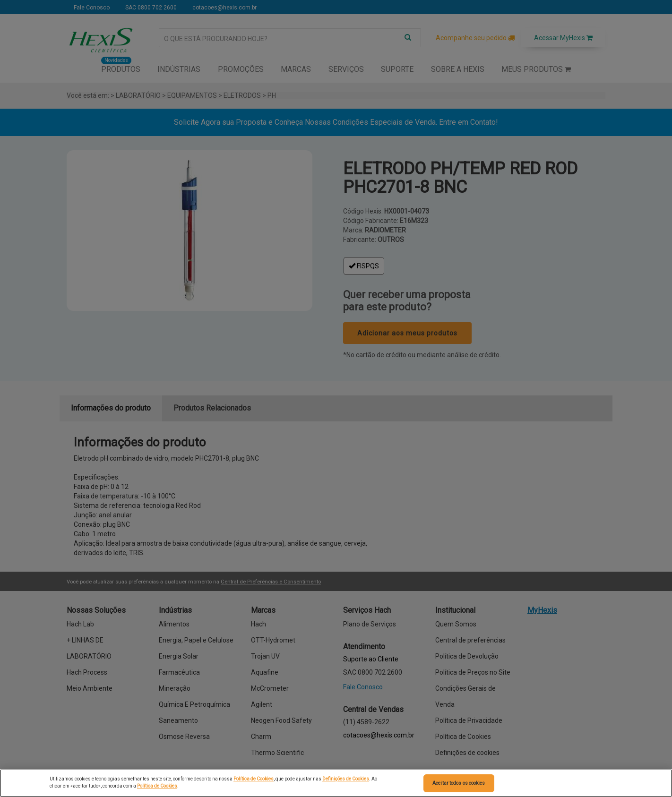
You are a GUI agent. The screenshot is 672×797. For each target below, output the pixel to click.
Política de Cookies (254, 779)
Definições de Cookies (346, 779)
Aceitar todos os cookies (459, 783)
